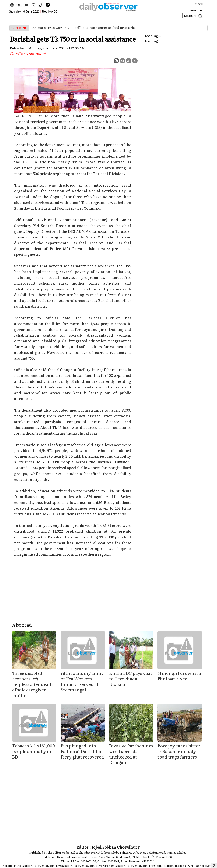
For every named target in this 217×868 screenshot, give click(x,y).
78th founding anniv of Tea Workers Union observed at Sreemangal (82, 681)
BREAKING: (19, 28)
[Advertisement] (109, 800)
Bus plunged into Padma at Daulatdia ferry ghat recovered (82, 751)
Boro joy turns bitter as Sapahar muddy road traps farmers (179, 751)
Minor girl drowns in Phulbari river (179, 676)
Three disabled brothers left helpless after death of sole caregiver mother (33, 684)
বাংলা (198, 4)
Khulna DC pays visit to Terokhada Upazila (131, 679)
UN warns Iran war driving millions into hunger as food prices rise (84, 27)
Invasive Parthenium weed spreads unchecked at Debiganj (131, 754)
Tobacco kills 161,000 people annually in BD (33, 751)
